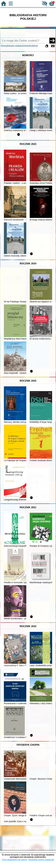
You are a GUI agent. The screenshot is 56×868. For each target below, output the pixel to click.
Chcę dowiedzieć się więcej (14, 860)
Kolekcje (34, 46)
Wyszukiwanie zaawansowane (15, 46)
